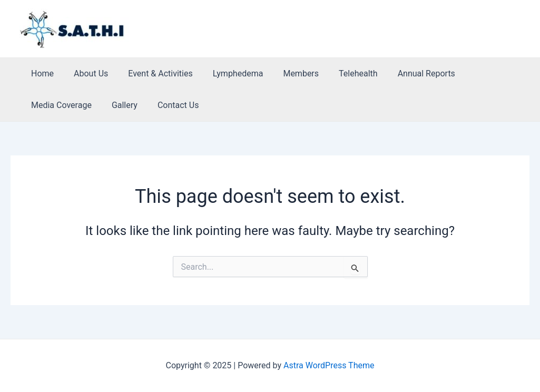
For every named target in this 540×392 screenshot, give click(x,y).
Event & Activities (152, 73)
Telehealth (341, 73)
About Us (86, 73)
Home (41, 73)
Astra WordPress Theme (329, 365)
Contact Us (93, 105)
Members (287, 73)
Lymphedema (227, 73)
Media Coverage (482, 73)
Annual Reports (406, 73)
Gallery (42, 105)
